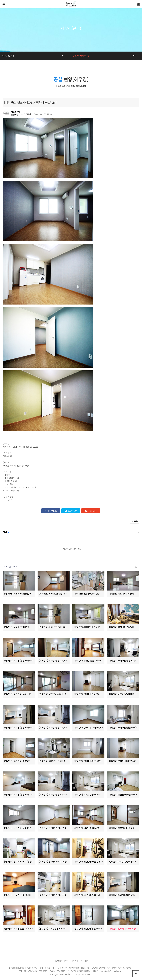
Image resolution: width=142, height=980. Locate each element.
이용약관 (74, 961)
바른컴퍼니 (16, 112)
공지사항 (84, 961)
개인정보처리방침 (61, 961)
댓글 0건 (15, 115)
